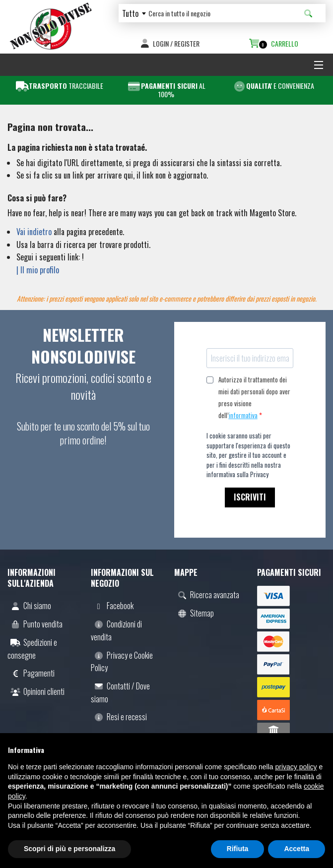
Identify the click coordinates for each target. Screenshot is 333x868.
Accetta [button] (297, 849)
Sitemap (194, 613)
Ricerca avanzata (207, 595)
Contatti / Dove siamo (120, 692)
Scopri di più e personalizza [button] (69, 849)
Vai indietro (34, 232)
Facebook (112, 606)
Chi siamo (29, 606)
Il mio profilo (40, 270)
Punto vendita (35, 624)
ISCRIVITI (250, 497)
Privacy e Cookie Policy (122, 662)
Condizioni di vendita (116, 630)
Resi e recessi (119, 717)
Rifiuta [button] (238, 849)
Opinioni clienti (36, 691)
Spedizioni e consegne (32, 649)
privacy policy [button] (296, 767)
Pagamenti (31, 673)
